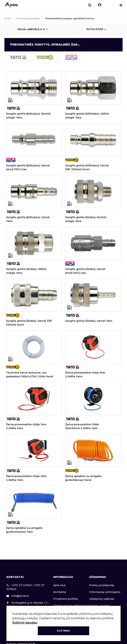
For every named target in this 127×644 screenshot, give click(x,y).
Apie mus (59, 585)
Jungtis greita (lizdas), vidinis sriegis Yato (26, 271)
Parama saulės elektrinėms (71, 606)
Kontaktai (60, 592)
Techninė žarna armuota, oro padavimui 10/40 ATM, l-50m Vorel (30, 375)
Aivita (8, 18)
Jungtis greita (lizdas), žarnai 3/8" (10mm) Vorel (29, 323)
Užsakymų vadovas (102, 599)
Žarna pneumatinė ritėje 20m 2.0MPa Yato (26, 478)
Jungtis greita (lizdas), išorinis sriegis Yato (86, 219)
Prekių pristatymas (102, 585)
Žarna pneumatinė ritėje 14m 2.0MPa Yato (26, 426)
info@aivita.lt (18, 596)
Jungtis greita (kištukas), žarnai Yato (28, 219)
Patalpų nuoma (99, 606)
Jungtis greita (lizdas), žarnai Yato (89, 321)
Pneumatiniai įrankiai (28, 18)
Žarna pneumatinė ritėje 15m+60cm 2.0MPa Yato (82, 426)
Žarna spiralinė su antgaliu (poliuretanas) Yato (24, 530)
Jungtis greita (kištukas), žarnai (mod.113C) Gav (28, 167)
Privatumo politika (65, 599)
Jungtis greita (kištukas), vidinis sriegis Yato (87, 116)
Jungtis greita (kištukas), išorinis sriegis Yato (28, 116)
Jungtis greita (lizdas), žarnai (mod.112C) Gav (85, 271)
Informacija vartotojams (105, 592)
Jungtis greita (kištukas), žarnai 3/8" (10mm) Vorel (87, 167)
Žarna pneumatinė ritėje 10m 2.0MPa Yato (85, 375)
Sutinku (63, 631)
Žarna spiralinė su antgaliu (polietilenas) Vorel (83, 478)
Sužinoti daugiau (25, 623)
